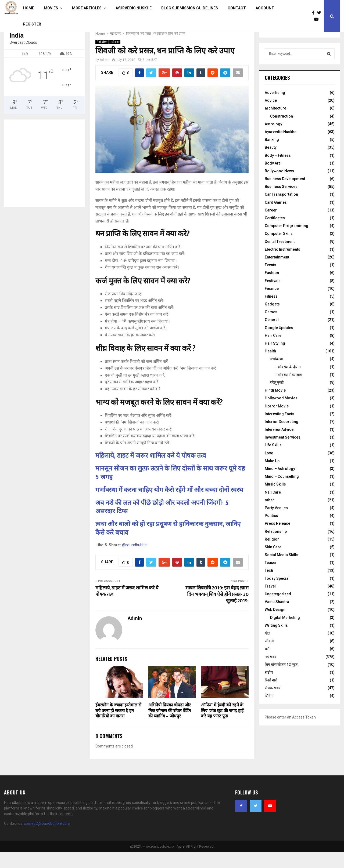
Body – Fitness (278, 172)
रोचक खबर (273, 704)
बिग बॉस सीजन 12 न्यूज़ (281, 681)
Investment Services (283, 453)
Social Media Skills (282, 571)
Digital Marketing (285, 634)
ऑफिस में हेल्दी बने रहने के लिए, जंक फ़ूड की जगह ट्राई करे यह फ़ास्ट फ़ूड (222, 727)
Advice (271, 116)
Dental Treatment (280, 258)
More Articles (87, 8)
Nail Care (273, 508)
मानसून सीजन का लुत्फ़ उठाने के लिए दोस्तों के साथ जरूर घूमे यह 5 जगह (170, 489)
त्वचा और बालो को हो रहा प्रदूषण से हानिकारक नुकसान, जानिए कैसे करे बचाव (168, 544)
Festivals (273, 297)
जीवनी (269, 657)
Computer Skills (279, 250)
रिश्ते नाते (271, 696)
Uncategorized (278, 610)
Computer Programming (286, 242)
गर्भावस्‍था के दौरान (288, 383)
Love (269, 469)
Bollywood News (279, 187)
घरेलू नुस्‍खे (277, 399)
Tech (269, 586)
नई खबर (115, 58)
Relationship (276, 548)
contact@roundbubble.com (47, 840)
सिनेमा (269, 712)
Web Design (275, 626)
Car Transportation (281, 210)
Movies (51, 8)
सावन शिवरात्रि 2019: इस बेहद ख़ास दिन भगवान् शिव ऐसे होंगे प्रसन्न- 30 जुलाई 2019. (217, 611)
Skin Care (273, 563)
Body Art (272, 179)
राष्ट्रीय (269, 688)
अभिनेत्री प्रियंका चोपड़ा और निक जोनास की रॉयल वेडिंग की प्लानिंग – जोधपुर (170, 727)
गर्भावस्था (277, 375)
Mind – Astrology (280, 485)
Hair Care (273, 352)
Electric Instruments (282, 265)
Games (271, 328)
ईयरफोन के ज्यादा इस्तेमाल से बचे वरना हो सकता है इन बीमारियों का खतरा (118, 727)
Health (270, 367)
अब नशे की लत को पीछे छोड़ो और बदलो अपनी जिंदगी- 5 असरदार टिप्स (162, 523)
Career (271, 226)
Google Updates (279, 344)
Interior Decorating (282, 438)
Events (270, 281)
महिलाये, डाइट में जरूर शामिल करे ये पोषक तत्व (151, 472)
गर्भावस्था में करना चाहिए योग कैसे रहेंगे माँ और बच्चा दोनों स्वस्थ (169, 506)
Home (29, 8)
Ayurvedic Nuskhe (134, 8)
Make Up (272, 477)
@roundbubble (135, 561)
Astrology (273, 140)
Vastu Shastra (277, 618)
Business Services (281, 203)
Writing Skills (276, 641)
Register (32, 24)
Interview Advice (279, 446)
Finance (272, 305)
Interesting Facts (279, 430)
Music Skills (275, 500)
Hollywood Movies (281, 414)
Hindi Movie (275, 406)
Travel (270, 602)
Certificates (275, 234)
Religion (102, 58)
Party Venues (276, 524)
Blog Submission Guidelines (190, 8)
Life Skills (273, 461)
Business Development (285, 195)
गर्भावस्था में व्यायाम (289, 391)
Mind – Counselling (282, 493)
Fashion (272, 289)
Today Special (277, 595)
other (269, 516)
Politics (271, 532)
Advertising (275, 109)
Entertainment (277, 273)
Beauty (271, 163)
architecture (275, 124)
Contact (237, 8)
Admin (105, 76)
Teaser (271, 579)
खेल (267, 649)
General (272, 336)
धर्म (267, 665)
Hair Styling (275, 359)
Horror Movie (277, 422)
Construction (282, 132)
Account (265, 8)
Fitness (271, 312)
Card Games (276, 218)
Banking (272, 156)
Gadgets (272, 320)
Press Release (277, 539)
